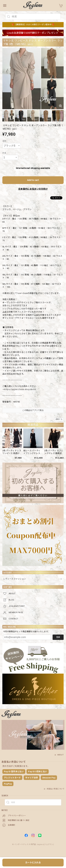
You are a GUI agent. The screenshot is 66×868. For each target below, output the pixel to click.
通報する (59, 419)
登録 (58, 637)
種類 (4, 141)
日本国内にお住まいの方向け (33, 189)
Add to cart (33, 180)
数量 (4, 153)
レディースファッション (15, 579)
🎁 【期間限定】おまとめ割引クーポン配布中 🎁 (33, 25)
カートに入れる (33, 862)
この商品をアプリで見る (33, 410)
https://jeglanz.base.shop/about (20, 389)
